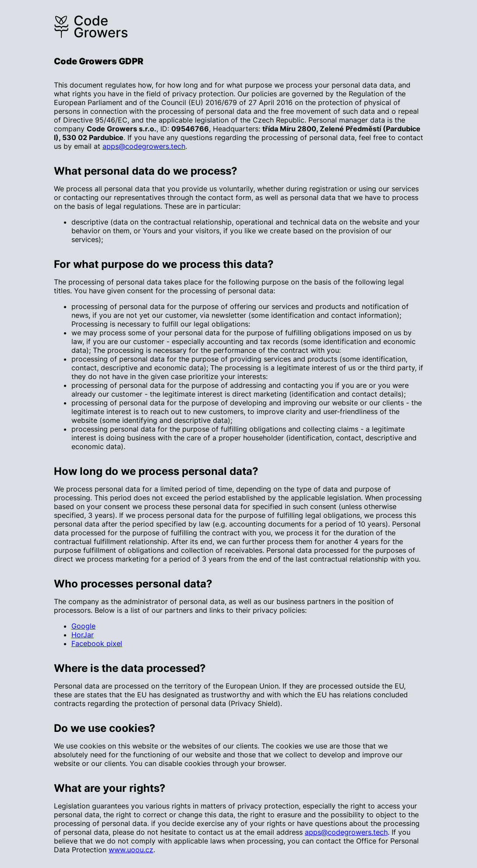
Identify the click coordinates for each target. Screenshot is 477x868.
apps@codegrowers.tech (144, 146)
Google (83, 626)
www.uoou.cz (131, 850)
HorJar (83, 635)
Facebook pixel (97, 643)
